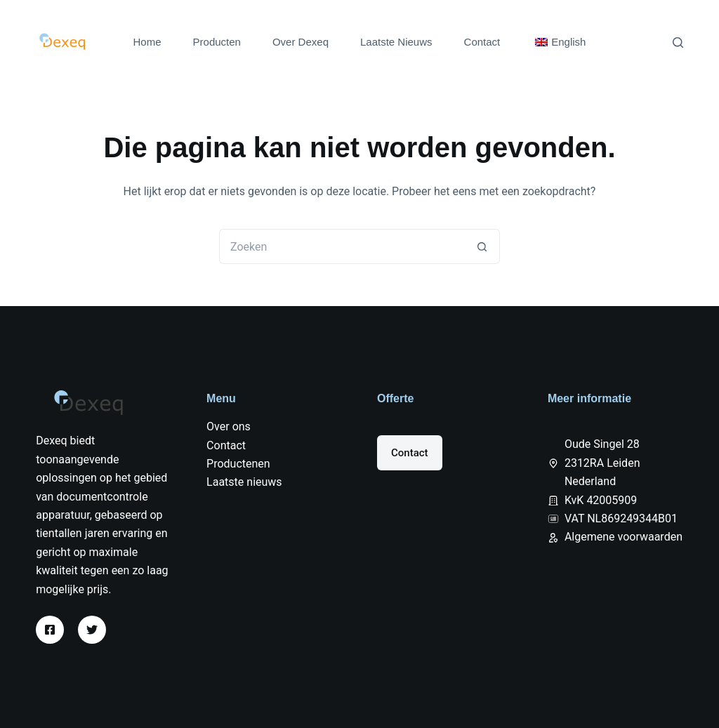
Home (147, 42)
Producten (217, 42)
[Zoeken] (678, 42)
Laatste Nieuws (396, 42)
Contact (482, 42)
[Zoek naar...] (342, 246)
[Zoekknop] (482, 246)
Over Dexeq (301, 42)
